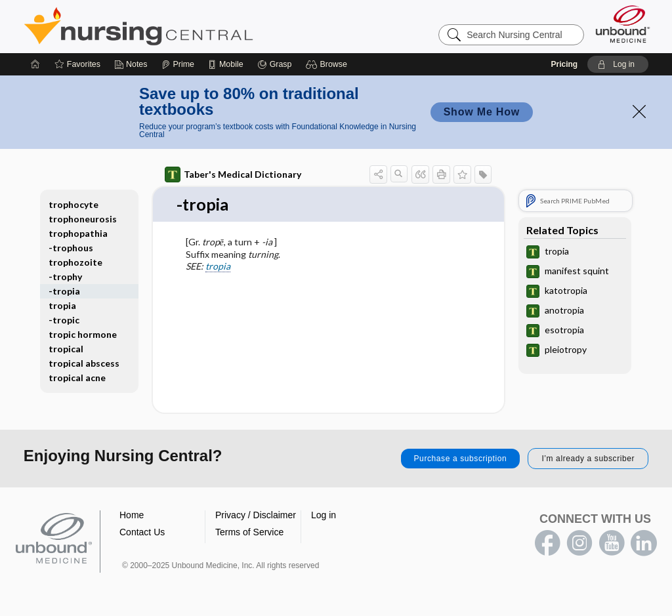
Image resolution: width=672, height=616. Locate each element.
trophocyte (73, 204)
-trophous (71, 248)
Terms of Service (249, 533)
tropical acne (77, 378)
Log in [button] (324, 516)
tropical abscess (84, 363)
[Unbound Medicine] (623, 24)
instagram (579, 544)
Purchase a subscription (461, 459)
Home (132, 516)
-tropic (64, 320)
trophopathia (78, 233)
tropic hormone (83, 334)
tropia (218, 266)
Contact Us (142, 533)
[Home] (35, 64)
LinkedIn (644, 544)
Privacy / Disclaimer (256, 516)
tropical (66, 349)
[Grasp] (275, 64)
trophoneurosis (83, 219)
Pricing (564, 64)
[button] (328, 64)
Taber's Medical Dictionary (233, 175)
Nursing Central (188, 26)
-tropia (64, 291)
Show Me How (482, 112)
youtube (612, 544)
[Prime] (178, 64)
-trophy (65, 277)
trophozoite (75, 262)
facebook (547, 544)
